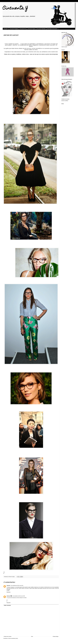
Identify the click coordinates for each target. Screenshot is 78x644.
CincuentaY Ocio (23, 29)
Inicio (32, 636)
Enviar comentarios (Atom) (13, 638)
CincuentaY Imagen (31, 29)
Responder (9, 592)
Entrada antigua (56, 636)
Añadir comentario (7, 605)
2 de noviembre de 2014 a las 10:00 (18, 596)
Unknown (8, 586)
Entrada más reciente (8, 636)
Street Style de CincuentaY (52, 29)
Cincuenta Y (15, 8)
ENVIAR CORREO (65, 101)
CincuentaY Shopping (14, 29)
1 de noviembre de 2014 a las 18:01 (17, 586)
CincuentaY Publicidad (41, 29)
